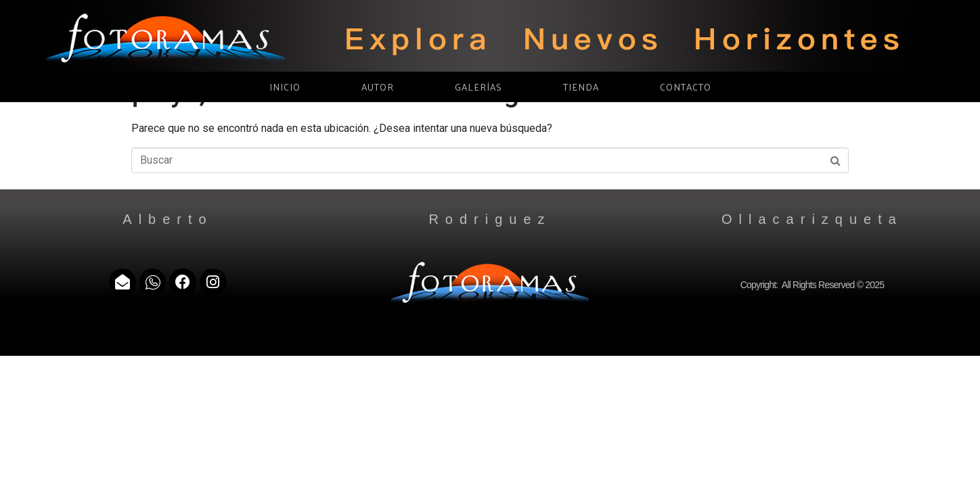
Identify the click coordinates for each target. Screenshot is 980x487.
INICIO (285, 87)
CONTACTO (686, 87)
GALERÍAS (478, 87)
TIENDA (581, 87)
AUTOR (378, 87)
